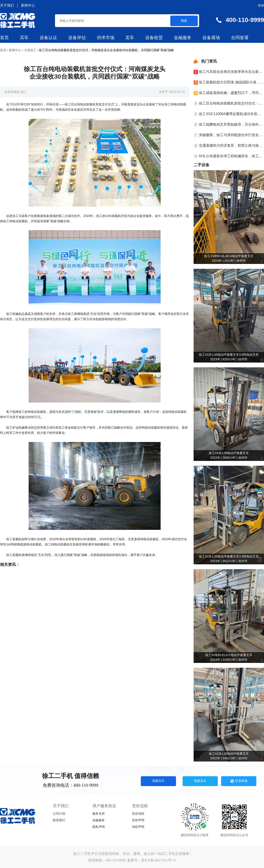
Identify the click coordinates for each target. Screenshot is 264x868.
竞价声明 (138, 820)
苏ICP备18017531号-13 (159, 860)
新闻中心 (28, 5)
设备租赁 (154, 38)
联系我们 (59, 820)
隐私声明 (99, 827)
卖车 (130, 38)
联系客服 (239, 781)
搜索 (184, 21)
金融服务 (183, 38)
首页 (4, 38)
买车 (24, 38)
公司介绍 (59, 814)
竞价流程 (138, 814)
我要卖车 (200, 781)
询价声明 (138, 827)
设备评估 (77, 38)
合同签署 (240, 38)
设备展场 (211, 38)
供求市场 (106, 38)
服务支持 (99, 814)
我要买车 (158, 781)
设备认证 (48, 38)
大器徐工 (30, 50)
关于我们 (7, 5)
